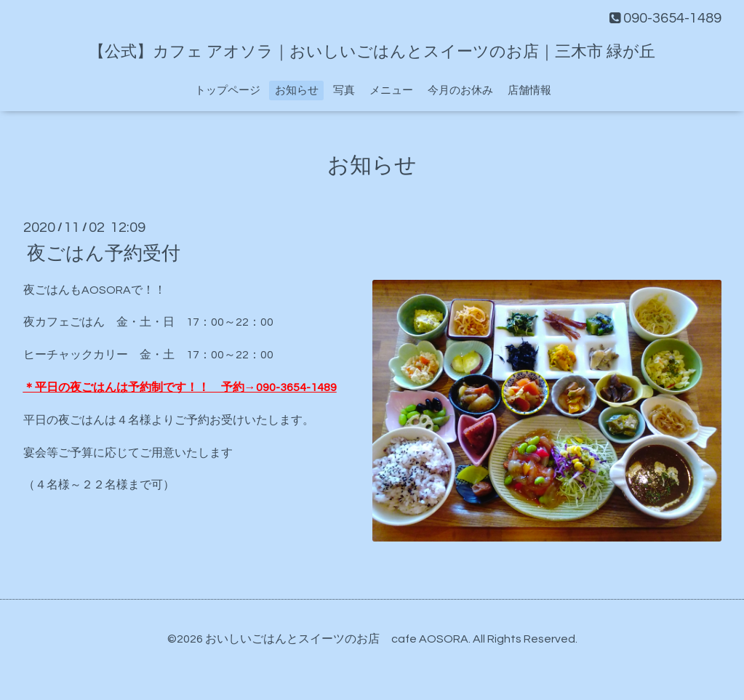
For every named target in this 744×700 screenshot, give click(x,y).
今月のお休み (460, 90)
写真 (344, 90)
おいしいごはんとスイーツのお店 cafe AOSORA (337, 639)
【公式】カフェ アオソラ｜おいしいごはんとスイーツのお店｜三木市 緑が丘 (372, 52)
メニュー (391, 90)
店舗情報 (529, 90)
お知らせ (297, 90)
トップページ (228, 90)
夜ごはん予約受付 (104, 253)
